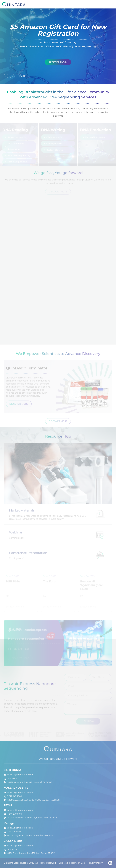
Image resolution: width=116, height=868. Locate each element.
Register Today (58, 63)
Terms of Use (78, 863)
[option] (58, 46)
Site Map (63, 863)
